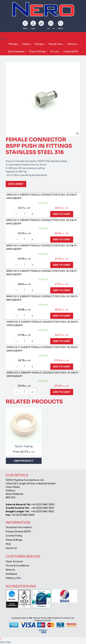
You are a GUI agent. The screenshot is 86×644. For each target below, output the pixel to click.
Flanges (39, 44)
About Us (11, 548)
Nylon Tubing (24, 446)
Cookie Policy (14, 536)
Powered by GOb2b (43, 620)
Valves (26, 44)
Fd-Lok (54, 52)
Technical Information (19, 527)
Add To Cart (62, 214)
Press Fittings (37, 52)
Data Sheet (16, 184)
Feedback (11, 574)
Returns (10, 570)
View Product (24, 461)
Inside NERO (71, 52)
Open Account (14, 561)
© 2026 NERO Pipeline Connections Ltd (58, 618)
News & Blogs (14, 540)
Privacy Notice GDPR (18, 532)
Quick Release (16, 52)
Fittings (13, 44)
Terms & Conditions (17, 566)
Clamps (72, 44)
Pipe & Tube (55, 44)
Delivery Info (13, 578)
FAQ (8, 544)
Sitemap (37, 618)
